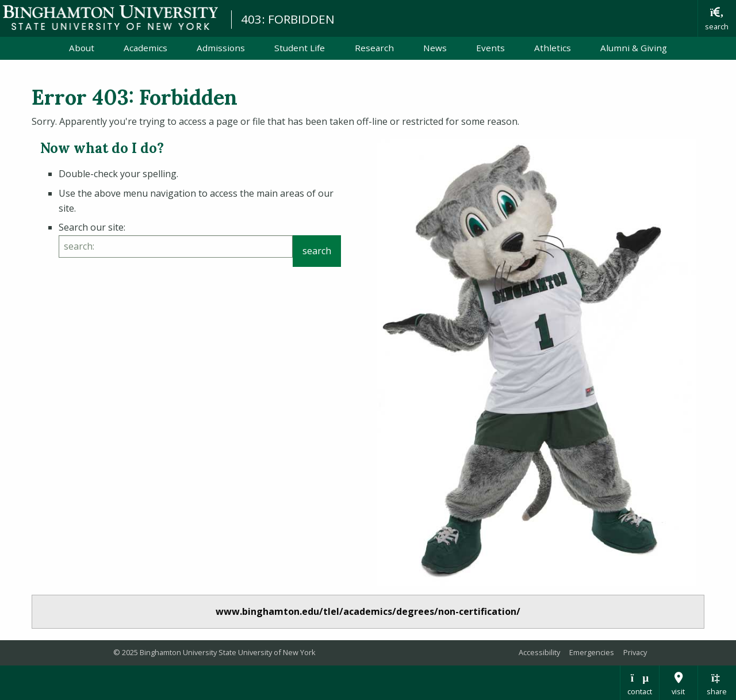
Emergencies (592, 652)
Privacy (635, 652)
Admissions (221, 48)
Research (374, 48)
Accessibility (539, 652)
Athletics (553, 48)
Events (490, 48)
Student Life (300, 48)
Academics (145, 48)
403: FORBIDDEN (288, 19)
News (435, 48)
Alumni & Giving (634, 48)
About (82, 48)
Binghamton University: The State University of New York (110, 18)
